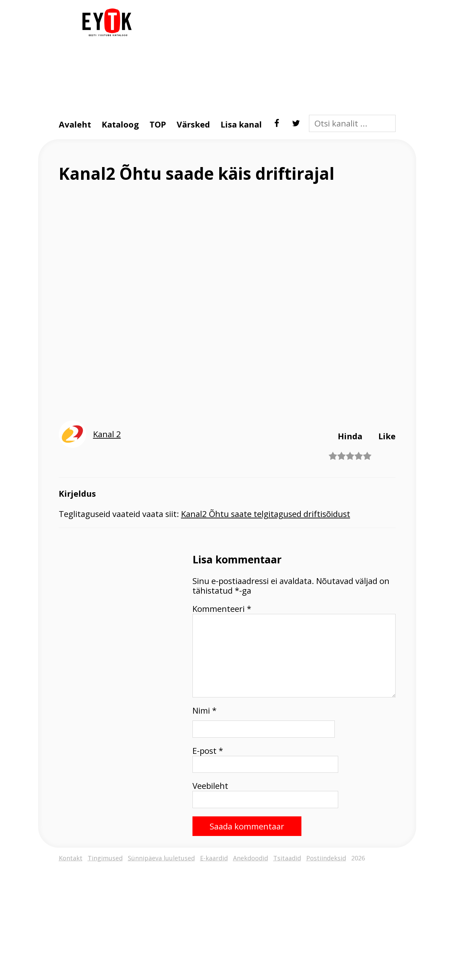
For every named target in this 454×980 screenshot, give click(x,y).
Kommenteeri (222, 609)
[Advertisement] (267, 56)
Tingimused (105, 858)
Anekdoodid (251, 858)
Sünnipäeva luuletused (161, 858)
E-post (208, 751)
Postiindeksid (326, 858)
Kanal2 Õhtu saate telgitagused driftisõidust (266, 514)
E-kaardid (214, 858)
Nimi (204, 711)
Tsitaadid (287, 858)
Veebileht (210, 786)
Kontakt (71, 858)
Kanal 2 (107, 434)
